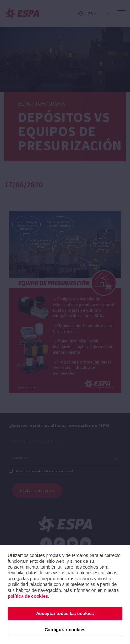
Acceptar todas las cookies (65, 614)
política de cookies (28, 596)
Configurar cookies (65, 630)
